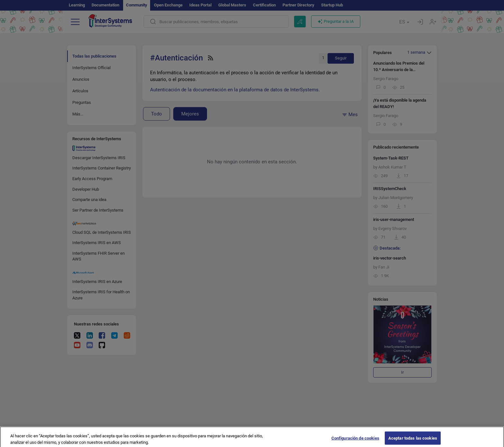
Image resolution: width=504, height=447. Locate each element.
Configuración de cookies (355, 440)
